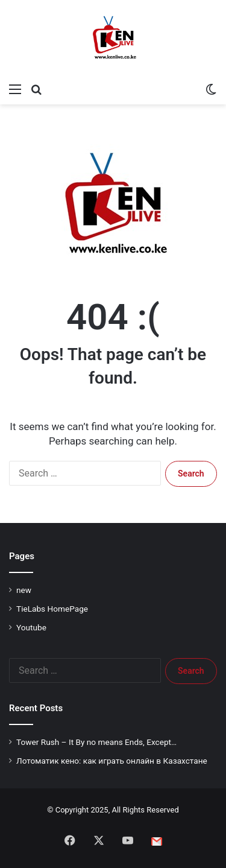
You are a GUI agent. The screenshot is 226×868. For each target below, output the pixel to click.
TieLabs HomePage (52, 609)
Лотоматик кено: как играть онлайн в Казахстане (112, 761)
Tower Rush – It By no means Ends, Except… (96, 742)
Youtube (31, 627)
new (24, 590)
